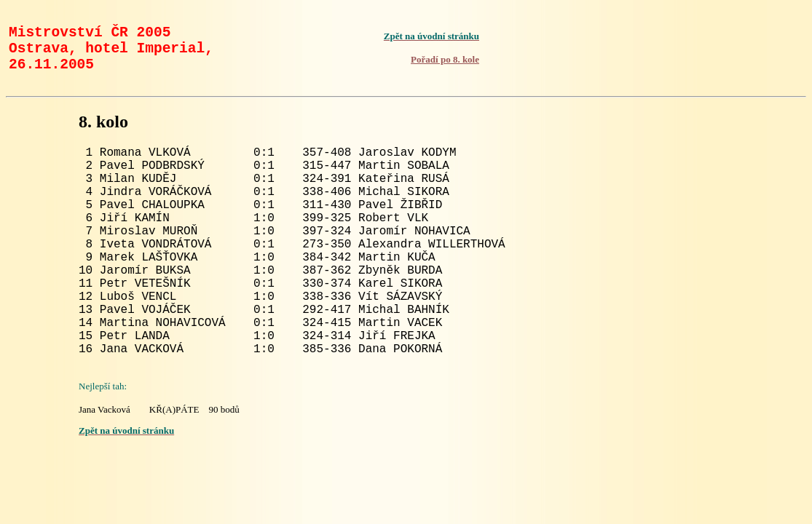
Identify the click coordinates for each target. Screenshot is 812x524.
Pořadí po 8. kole (445, 67)
